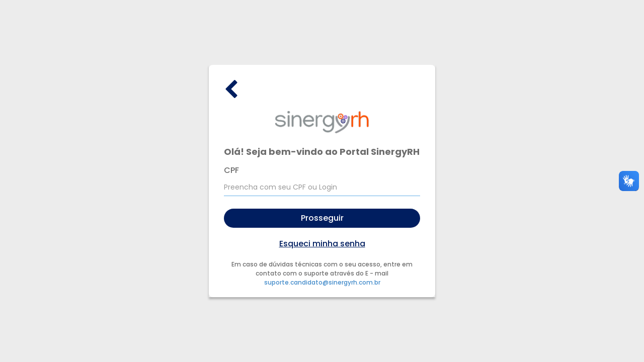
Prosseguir (322, 218)
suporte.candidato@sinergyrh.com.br (322, 282)
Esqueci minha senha (322, 244)
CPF (231, 170)
